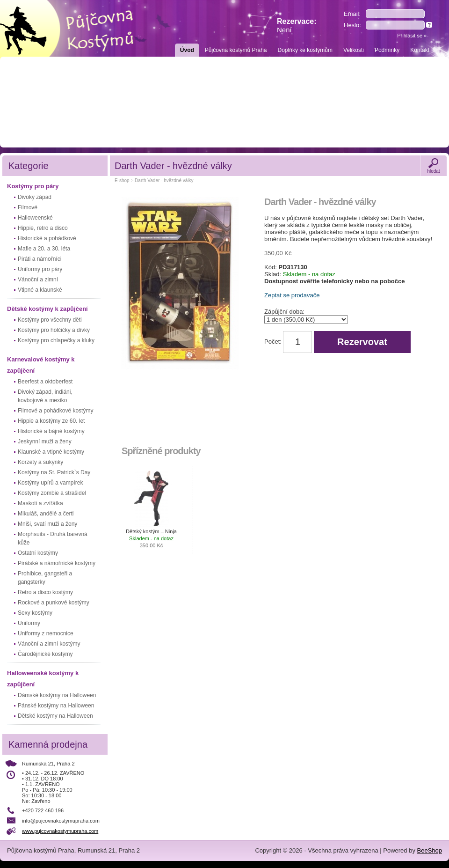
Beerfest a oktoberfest (45, 382)
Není (284, 30)
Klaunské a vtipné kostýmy (51, 452)
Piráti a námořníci (40, 259)
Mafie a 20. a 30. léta (44, 249)
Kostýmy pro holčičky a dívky (54, 330)
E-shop (122, 180)
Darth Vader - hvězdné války (164, 180)
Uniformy (29, 623)
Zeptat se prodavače (292, 295)
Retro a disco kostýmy (45, 592)
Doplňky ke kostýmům (305, 50)
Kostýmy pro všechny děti (50, 320)
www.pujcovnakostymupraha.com (60, 831)
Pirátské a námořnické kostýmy (57, 563)
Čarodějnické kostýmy (45, 654)
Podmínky (387, 50)
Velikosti (354, 50)
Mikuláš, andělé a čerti (46, 514)
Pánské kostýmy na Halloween (56, 706)
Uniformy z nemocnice (46, 633)
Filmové (28, 207)
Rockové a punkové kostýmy (54, 603)
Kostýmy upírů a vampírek (50, 483)
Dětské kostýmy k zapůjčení (47, 309)
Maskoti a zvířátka (40, 503)
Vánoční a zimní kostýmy (49, 644)
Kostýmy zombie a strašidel (52, 493)
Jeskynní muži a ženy (45, 441)
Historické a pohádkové (47, 238)
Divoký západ (35, 197)
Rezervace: (297, 26)
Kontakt (420, 50)
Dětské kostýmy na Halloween (55, 716)
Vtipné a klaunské (40, 290)
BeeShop (430, 850)
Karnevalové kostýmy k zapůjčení (41, 365)
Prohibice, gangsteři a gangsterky (45, 578)
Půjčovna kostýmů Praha (236, 50)
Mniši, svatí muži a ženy (47, 524)
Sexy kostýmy (35, 613)
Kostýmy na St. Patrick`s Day (54, 472)
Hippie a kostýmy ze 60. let (51, 421)
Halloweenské (35, 218)
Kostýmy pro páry (33, 186)
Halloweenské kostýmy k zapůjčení (43, 679)
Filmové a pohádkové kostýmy (55, 411)
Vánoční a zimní (38, 280)
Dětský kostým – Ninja (151, 538)
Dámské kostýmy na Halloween (57, 695)
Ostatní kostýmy (38, 553)
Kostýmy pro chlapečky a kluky (56, 340)
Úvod (187, 50)
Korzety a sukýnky (40, 462)
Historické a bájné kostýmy (51, 431)
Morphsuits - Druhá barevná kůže (53, 538)
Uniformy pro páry (40, 269)
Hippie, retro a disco (43, 228)
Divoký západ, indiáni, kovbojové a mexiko (45, 396)
